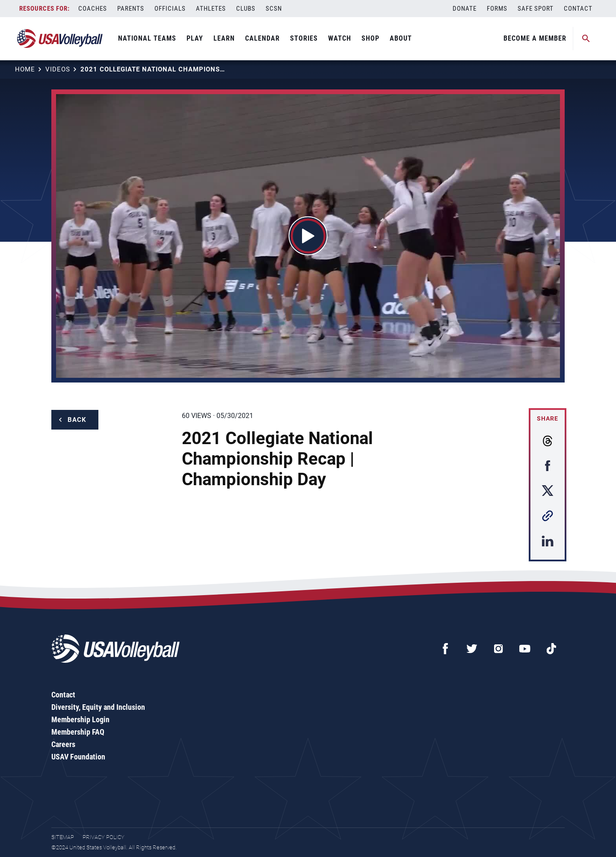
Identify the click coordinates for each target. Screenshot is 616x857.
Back (77, 420)
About (401, 38)
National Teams (147, 38)
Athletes (211, 9)
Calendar (262, 38)
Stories (304, 38)
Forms (497, 9)
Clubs (246, 9)
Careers (63, 744)
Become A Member (535, 38)
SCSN (274, 9)
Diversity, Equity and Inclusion (98, 707)
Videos (58, 69)
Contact (578, 9)
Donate (465, 9)
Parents (131, 9)
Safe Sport (536, 9)
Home (25, 69)
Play (195, 38)
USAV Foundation (78, 757)
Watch (340, 38)
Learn (224, 38)
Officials (170, 9)
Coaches (93, 9)
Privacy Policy (104, 837)
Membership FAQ (78, 732)
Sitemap (63, 837)
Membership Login (80, 719)
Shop (370, 38)
